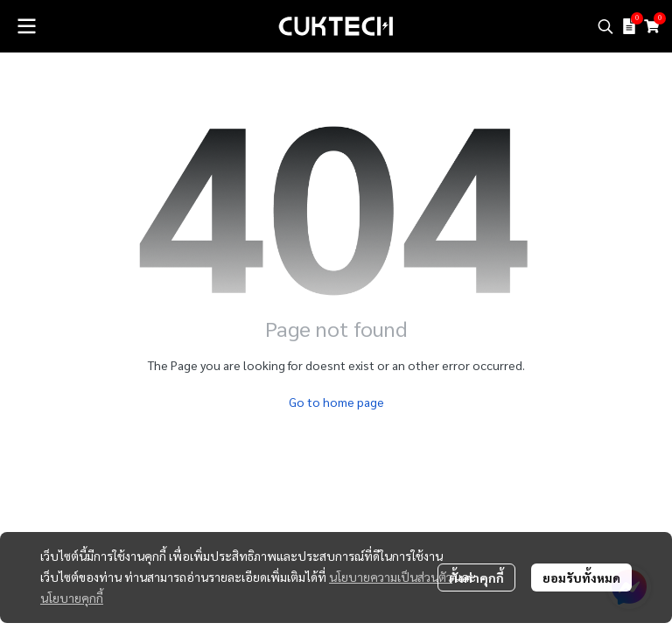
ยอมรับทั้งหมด (581, 577)
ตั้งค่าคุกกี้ (476, 577)
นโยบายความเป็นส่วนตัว (391, 577)
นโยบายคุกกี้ (72, 598)
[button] (605, 26)
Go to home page (336, 402)
